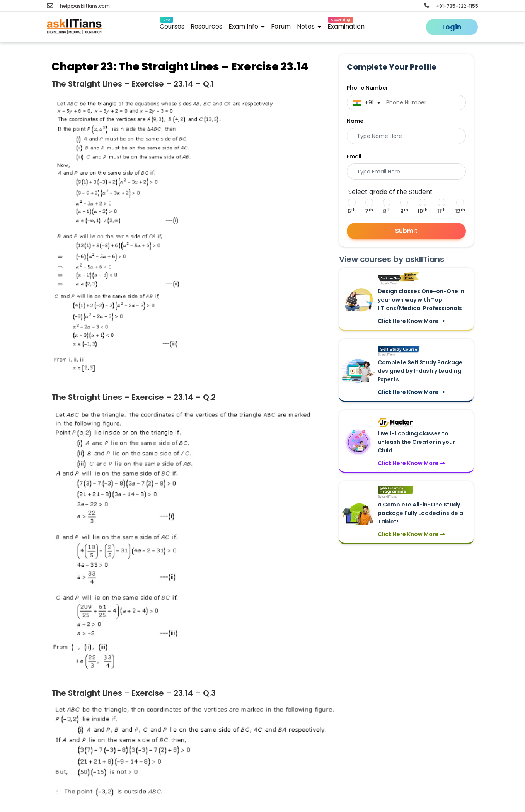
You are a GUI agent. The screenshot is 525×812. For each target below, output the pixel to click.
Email (354, 156)
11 (441, 211)
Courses (172, 25)
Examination (346, 25)
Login (452, 27)
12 (460, 211)
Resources (206, 26)
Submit (406, 231)
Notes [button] (309, 26)
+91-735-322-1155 (451, 6)
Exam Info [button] (247, 26)
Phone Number (367, 88)
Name (355, 121)
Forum (281, 26)
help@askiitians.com (78, 6)
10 (423, 211)
